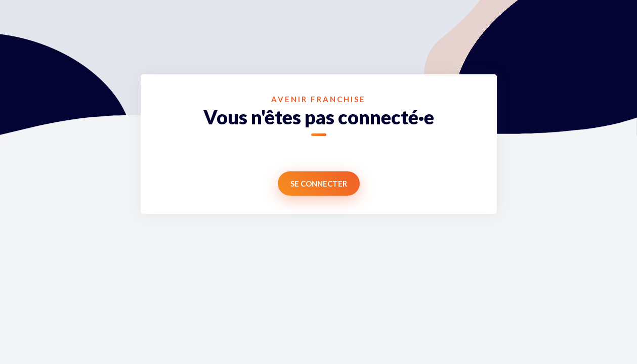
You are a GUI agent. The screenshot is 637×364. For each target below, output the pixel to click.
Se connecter (319, 184)
